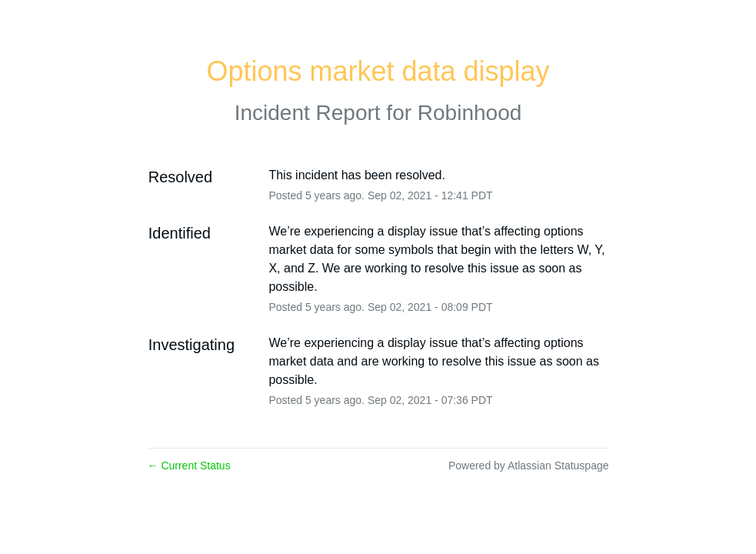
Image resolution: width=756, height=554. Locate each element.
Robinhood (470, 113)
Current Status (189, 466)
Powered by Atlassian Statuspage (529, 466)
